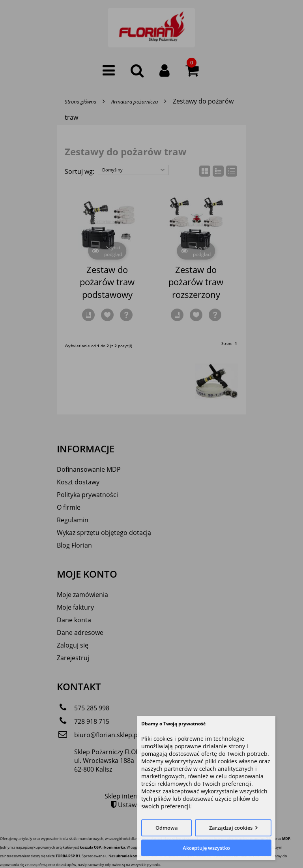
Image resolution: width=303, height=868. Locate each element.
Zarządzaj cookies (231, 828)
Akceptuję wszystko (206, 848)
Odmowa (167, 828)
